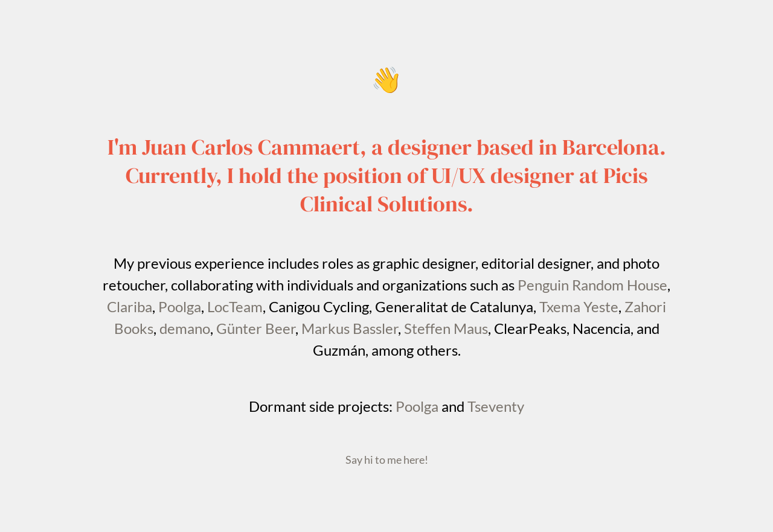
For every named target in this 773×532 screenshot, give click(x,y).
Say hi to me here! (387, 460)
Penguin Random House (592, 285)
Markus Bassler (350, 328)
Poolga (180, 306)
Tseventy (496, 406)
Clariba (130, 306)
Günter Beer (256, 328)
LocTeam (235, 306)
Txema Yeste (579, 306)
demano (185, 328)
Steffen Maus (446, 328)
